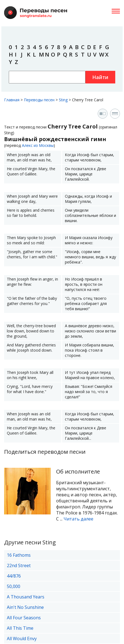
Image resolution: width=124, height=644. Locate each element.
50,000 (14, 586)
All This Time (20, 628)
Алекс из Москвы (38, 145)
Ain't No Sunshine (25, 607)
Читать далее (78, 519)
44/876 (14, 576)
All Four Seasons (24, 618)
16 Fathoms (19, 555)
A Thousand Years (26, 597)
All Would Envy (22, 639)
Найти (100, 77)
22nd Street (19, 565)
